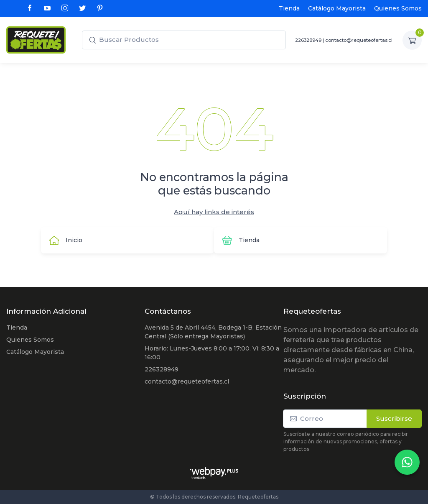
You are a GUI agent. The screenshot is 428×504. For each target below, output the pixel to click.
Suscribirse (394, 418)
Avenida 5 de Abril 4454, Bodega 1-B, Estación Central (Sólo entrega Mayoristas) (213, 332)
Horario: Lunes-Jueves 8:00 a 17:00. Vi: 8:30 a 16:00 (212, 353)
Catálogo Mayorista (337, 8)
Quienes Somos (398, 8)
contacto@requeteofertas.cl (359, 40)
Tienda (289, 8)
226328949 (308, 40)
